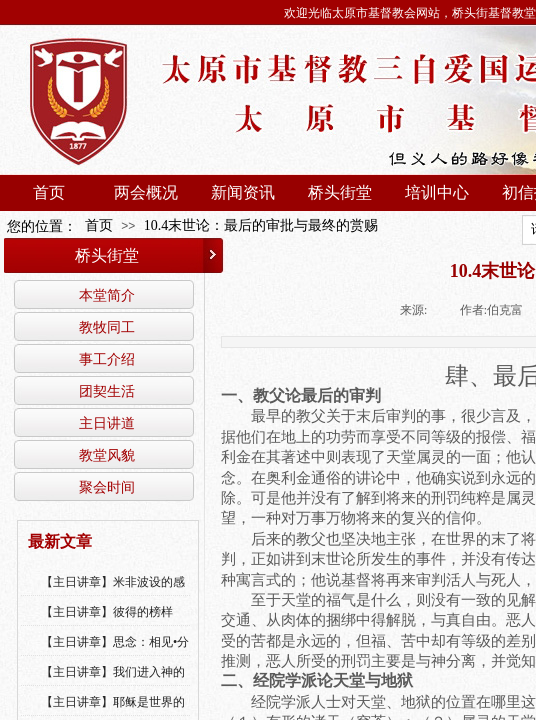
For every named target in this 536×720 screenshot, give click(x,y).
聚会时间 (107, 487)
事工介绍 (107, 359)
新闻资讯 (243, 192)
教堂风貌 (107, 455)
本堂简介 (107, 295)
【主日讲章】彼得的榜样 (107, 612)
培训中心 (437, 192)
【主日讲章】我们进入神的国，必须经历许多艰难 (113, 685)
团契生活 (107, 391)
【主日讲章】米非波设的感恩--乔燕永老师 (113, 595)
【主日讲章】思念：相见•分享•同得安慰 (115, 655)
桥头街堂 (340, 192)
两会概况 (146, 192)
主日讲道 (107, 423)
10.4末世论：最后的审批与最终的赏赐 (261, 225)
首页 (49, 192)
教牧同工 (107, 327)
